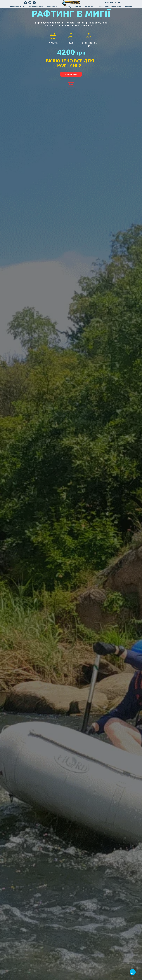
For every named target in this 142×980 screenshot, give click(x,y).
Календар (128, 7)
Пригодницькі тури (73, 7)
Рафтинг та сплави (18, 7)
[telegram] (34, 4)
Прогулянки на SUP (54, 7)
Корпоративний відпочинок (110, 7)
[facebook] (26, 4)
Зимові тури (90, 7)
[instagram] (30, 4)
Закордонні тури (36, 7)
